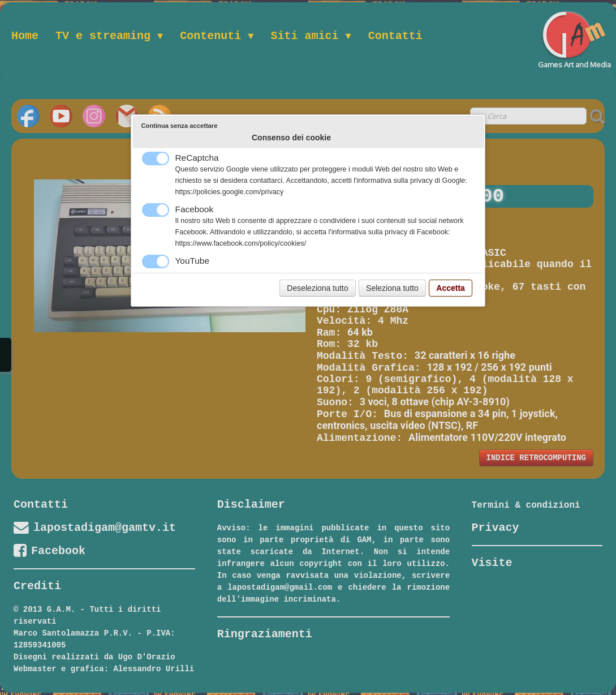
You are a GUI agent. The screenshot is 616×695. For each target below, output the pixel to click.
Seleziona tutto (392, 288)
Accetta (451, 288)
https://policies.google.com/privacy (230, 192)
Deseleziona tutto (317, 288)
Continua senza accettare (180, 126)
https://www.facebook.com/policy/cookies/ (241, 243)
